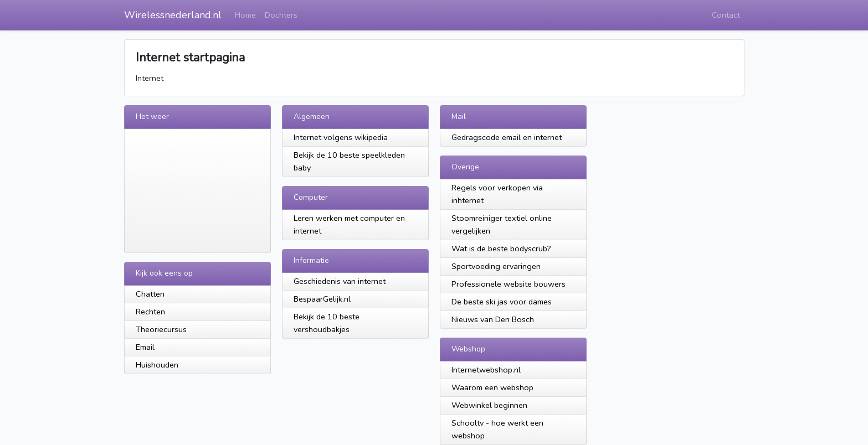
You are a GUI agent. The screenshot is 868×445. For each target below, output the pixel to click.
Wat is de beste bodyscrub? (501, 249)
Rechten (150, 312)
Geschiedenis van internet (340, 281)
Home (245, 15)
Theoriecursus (161, 329)
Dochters (281, 15)
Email (145, 347)
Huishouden (157, 365)
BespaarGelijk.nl (322, 299)
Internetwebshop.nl (486, 370)
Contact (726, 15)
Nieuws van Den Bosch (493, 319)
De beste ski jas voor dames (502, 302)
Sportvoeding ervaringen (496, 266)
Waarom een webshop (492, 387)
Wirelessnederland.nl (173, 15)
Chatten (150, 294)
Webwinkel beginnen (489, 405)
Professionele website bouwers (509, 284)
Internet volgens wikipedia (341, 137)
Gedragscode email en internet (507, 137)
